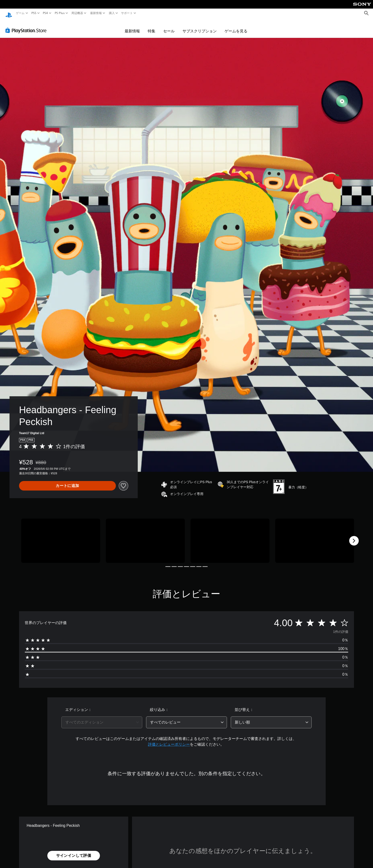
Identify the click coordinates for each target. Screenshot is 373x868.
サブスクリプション (200, 27)
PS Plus (59, 13)
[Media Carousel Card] (61, 537)
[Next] (354, 536)
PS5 (34, 13)
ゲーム (20, 13)
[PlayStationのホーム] (9, 13)
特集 (152, 27)
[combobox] (102, 718)
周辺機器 (77, 13)
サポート (127, 13)
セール (169, 27)
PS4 (45, 13)
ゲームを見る (236, 27)
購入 (112, 13)
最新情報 (96, 13)
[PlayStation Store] (27, 26)
